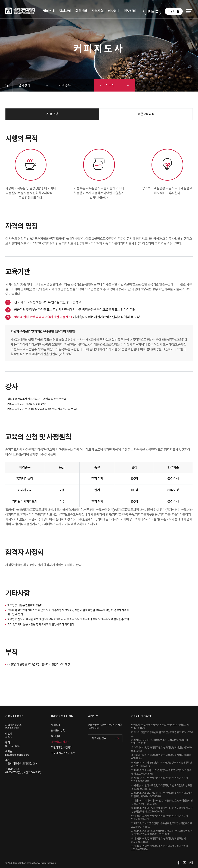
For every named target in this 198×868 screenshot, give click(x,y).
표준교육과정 (146, 114)
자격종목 (65, 85)
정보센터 (130, 11)
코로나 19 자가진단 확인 (63, 753)
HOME (6, 85)
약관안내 (56, 736)
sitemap (189, 11)
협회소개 (49, 11)
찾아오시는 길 (58, 731)
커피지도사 (107, 85)
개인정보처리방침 (60, 742)
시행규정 (52, 114)
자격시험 (97, 11)
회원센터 (81, 11)
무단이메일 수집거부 (62, 747)
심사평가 (114, 11)
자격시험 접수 (99, 738)
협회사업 (65, 11)
